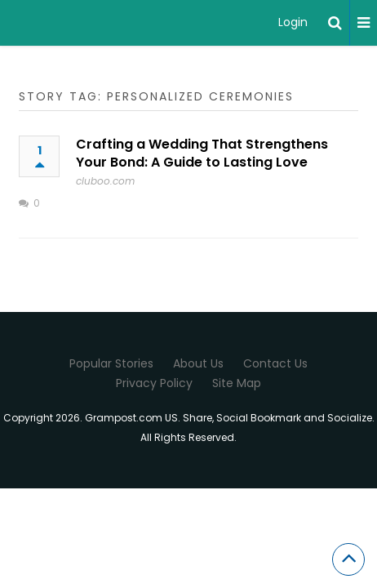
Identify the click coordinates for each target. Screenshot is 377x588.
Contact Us (275, 363)
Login (293, 22)
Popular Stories (111, 363)
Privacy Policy (154, 383)
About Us (198, 363)
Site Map (237, 383)
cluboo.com (105, 181)
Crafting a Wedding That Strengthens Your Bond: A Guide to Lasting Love (202, 153)
